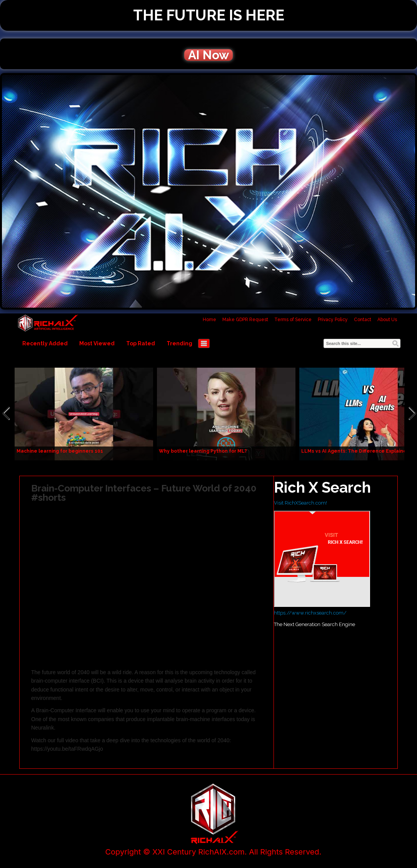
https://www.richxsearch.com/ (310, 613)
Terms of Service (293, 320)
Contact (363, 320)
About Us (387, 320)
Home (209, 320)
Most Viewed (97, 343)
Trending (179, 343)
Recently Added (45, 343)
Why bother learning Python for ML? (203, 451)
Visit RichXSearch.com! (300, 503)
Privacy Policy (333, 320)
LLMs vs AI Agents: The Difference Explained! (356, 451)
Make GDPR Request (245, 320)
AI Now (208, 55)
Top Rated (141, 343)
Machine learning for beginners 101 (60, 451)
